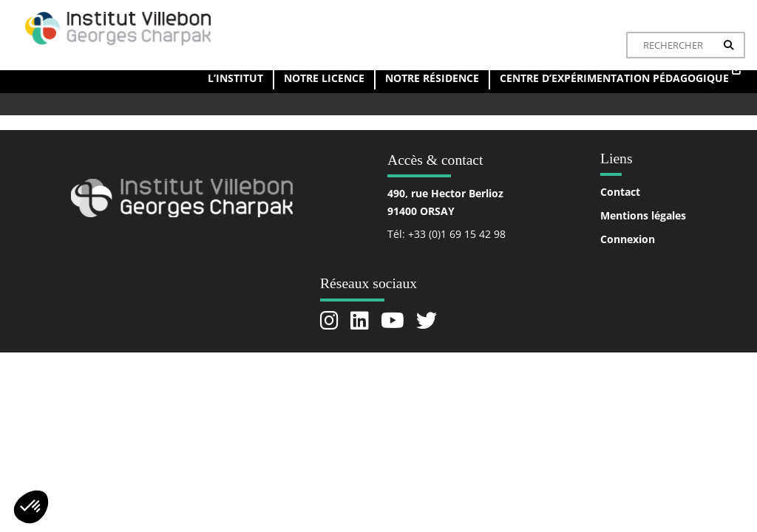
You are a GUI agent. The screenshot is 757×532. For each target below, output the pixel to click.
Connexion (628, 239)
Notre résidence (432, 78)
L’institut (235, 78)
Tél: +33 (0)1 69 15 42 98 (447, 234)
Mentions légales (643, 215)
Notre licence (324, 78)
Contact (620, 192)
